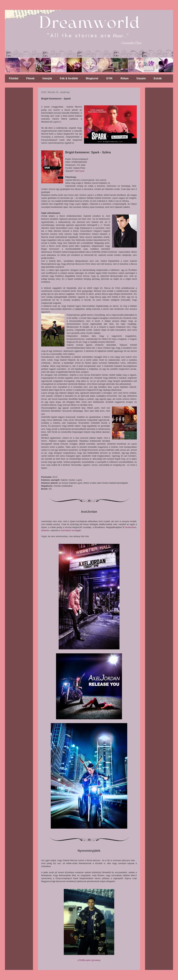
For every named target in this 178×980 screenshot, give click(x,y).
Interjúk (47, 78)
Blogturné (92, 78)
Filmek (30, 78)
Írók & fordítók (69, 78)
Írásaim (141, 78)
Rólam (125, 78)
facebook (129, 527)
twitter (44, 530)
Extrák (158, 78)
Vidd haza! (80, 171)
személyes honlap (69, 530)
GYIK (109, 78)
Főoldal (14, 78)
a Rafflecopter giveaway (89, 960)
